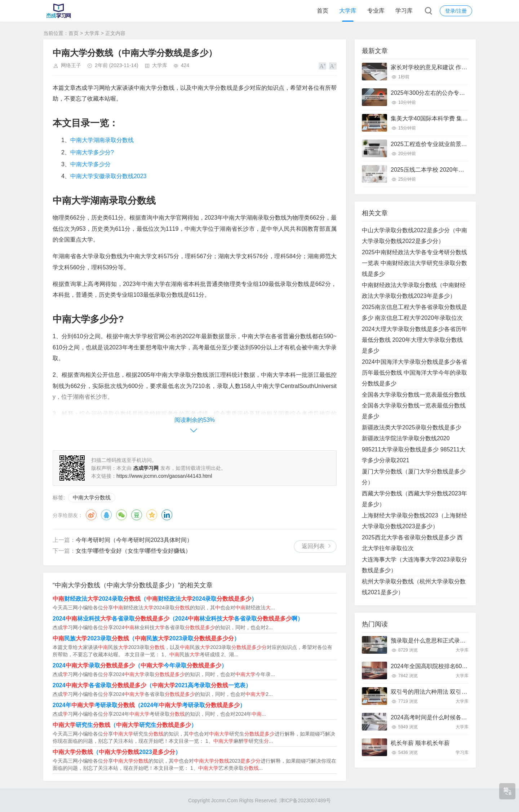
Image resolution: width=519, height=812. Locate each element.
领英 (167, 515)
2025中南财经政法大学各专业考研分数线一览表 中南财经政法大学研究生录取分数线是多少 (414, 263)
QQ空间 (152, 515)
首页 (323, 11)
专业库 (376, 11)
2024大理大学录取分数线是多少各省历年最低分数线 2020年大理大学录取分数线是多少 (414, 340)
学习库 (404, 11)
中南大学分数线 (92, 497)
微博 (91, 515)
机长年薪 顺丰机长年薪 (420, 743)
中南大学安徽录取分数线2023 (108, 176)
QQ (106, 515)
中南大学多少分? (92, 152)
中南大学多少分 (90, 164)
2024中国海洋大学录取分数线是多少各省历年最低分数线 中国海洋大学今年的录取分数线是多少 (414, 373)
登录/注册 (456, 11)
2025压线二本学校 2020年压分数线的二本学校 (451, 170)
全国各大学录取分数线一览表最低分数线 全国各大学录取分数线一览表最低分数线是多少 (414, 405)
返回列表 (313, 546)
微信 (121, 515)
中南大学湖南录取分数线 (102, 140)
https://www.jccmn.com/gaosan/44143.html (164, 476)
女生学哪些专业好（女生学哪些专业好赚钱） (133, 551)
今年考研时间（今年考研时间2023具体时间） (134, 540)
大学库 (348, 11)
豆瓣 (137, 515)
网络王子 (71, 65)
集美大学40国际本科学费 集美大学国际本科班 (449, 118)
